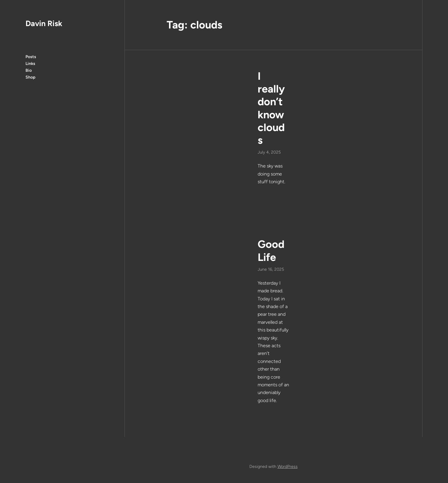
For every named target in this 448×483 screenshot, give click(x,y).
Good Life (271, 251)
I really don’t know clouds (271, 108)
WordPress (288, 467)
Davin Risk (44, 23)
